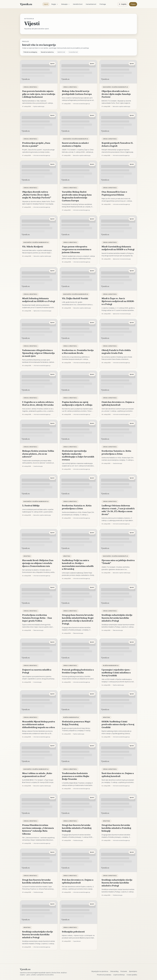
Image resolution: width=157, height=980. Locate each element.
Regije (55, 4)
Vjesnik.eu (26, 4)
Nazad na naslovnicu (47, 52)
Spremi (52, 64)
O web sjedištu (132, 975)
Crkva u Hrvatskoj (30, 87)
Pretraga (103, 4)
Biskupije (66, 4)
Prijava (133, 4)
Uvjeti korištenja (119, 975)
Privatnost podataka (104, 975)
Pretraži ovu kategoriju (30, 52)
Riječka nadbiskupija (111, 665)
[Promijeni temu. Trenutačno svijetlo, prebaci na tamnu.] (123, 4)
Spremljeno (133, 971)
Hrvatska (27, 556)
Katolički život (78, 4)
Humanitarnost (91, 4)
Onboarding (114, 971)
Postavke (124, 971)
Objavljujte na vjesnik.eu (100, 971)
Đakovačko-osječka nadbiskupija (115, 87)
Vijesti (46, 4)
